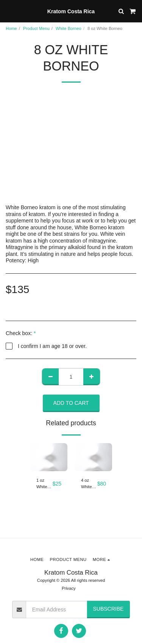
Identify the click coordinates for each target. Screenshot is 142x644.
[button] (8, 11)
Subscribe (108, 609)
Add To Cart (71, 403)
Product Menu (36, 28)
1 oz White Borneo (43, 484)
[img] (49, 457)
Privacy (69, 588)
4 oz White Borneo (88, 484)
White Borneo (69, 28)
